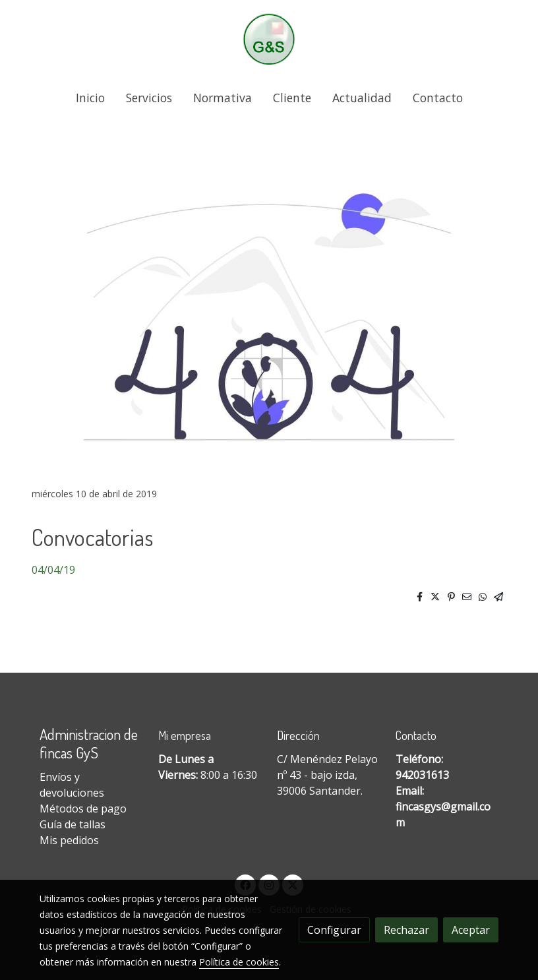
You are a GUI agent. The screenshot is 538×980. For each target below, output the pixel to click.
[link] (269, 39)
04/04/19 (53, 570)
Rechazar (406, 930)
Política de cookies (239, 962)
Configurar (334, 930)
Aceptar (471, 930)
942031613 (422, 775)
